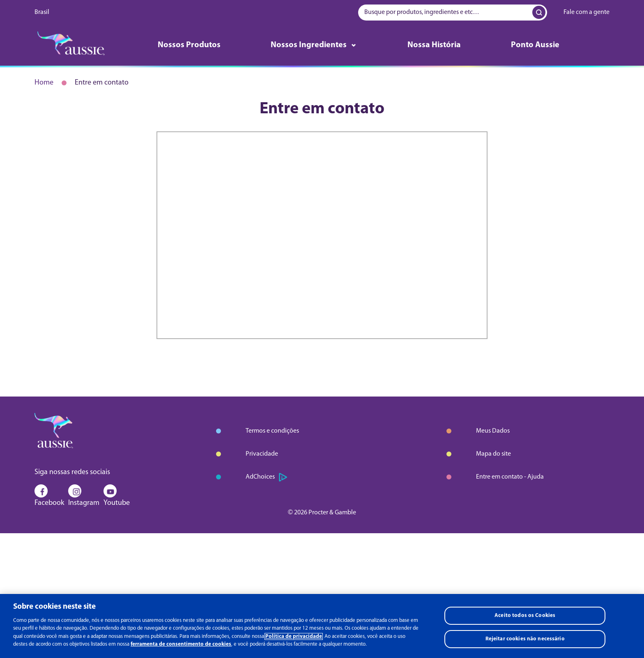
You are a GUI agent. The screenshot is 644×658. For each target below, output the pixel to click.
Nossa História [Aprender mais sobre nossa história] (434, 45)
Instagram (84, 498)
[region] (322, 626)
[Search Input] (538, 12)
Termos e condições (272, 431)
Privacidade (262, 454)
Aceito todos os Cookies (525, 616)
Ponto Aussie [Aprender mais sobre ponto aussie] (535, 45)
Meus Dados (493, 431)
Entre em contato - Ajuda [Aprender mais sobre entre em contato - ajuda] (510, 477)
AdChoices (266, 477)
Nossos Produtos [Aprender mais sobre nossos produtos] (189, 45)
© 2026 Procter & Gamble (322, 513)
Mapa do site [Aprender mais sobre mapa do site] (493, 454)
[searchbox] (453, 13)
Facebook (49, 498)
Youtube (117, 498)
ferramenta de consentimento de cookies (181, 644)
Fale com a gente (586, 12)
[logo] (71, 45)
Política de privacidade (294, 636)
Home (44, 83)
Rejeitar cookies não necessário (525, 639)
